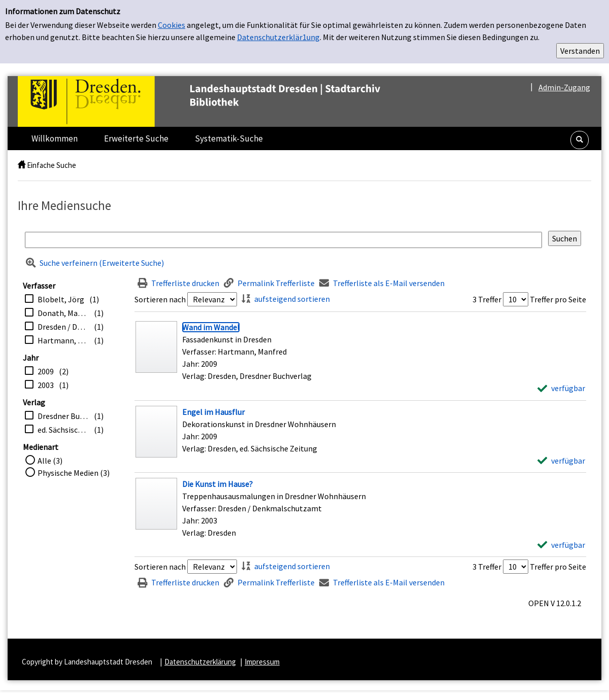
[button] (580, 140)
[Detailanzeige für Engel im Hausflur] (213, 412)
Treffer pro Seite (558, 299)
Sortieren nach (160, 299)
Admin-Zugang (564, 87)
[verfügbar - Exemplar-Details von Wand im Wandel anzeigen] (561, 388)
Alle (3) (50, 461)
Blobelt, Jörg (61, 299)
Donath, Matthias (63, 313)
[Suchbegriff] (283, 240)
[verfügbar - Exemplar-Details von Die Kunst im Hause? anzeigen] (561, 545)
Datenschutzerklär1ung (278, 37)
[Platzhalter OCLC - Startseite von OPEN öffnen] (220, 101)
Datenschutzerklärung (200, 662)
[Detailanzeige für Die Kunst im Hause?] (217, 484)
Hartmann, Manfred (63, 340)
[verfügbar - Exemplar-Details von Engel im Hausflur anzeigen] (561, 461)
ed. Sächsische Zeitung (63, 430)
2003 (46, 385)
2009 (46, 371)
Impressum (262, 662)
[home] (22, 165)
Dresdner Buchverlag (63, 416)
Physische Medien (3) (74, 473)
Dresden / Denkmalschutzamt (63, 327)
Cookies (172, 25)
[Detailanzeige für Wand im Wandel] (211, 327)
